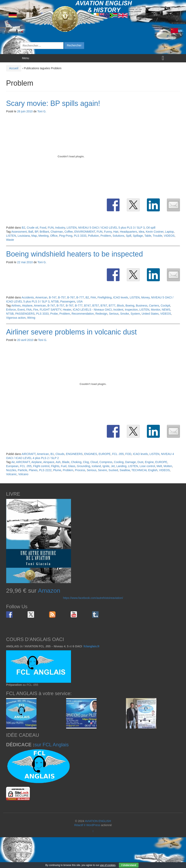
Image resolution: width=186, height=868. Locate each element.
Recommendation (83, 314)
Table (148, 236)
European (12, 466)
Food (43, 228)
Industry (60, 228)
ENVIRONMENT (85, 232)
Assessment (19, 232)
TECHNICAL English (145, 470)
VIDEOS (169, 236)
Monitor (156, 310)
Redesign (101, 314)
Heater (67, 310)
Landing (121, 466)
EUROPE (105, 454)
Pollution (94, 236)
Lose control (147, 466)
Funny (108, 232)
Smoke (125, 314)
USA (80, 301)
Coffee (69, 232)
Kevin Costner (155, 232)
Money (145, 297)
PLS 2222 (45, 470)
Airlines (16, 306)
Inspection (131, 310)
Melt (159, 466)
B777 (112, 306)
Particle (23, 470)
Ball (31, 232)
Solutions (118, 236)
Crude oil (32, 228)
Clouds (60, 454)
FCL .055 (118, 454)
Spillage (138, 236)
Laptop (169, 232)
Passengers (68, 301)
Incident (118, 310)
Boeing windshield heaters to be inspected (74, 254)
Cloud (94, 462)
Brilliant (44, 232)
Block (120, 306)
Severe (102, 470)
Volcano (23, 474)
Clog (86, 462)
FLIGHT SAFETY (51, 310)
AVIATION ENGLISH (98, 821)
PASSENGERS (25, 314)
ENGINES (91, 454)
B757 (96, 306)
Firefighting (105, 297)
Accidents (28, 297)
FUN (51, 228)
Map (34, 236)
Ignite (106, 466)
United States (150, 314)
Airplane (27, 306)
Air (13, 462)
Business (142, 306)
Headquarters (128, 232)
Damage (131, 462)
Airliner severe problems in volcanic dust (71, 332)
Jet (113, 466)
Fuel (64, 466)
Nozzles (11, 470)
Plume (57, 470)
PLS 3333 (80, 236)
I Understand (129, 865)
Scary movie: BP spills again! (53, 103)
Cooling (119, 462)
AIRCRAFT (28, 454)
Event (21, 310)
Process (80, 470)
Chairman (57, 232)
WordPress (93, 825)
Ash (58, 462)
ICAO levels (121, 297)
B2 (23, 228)
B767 (104, 306)
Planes (33, 470)
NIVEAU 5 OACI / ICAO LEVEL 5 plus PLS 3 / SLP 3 (111, 228)
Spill (128, 236)
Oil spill (151, 228)
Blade (66, 462)
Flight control (41, 466)
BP (36, 232)
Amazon (49, 591)
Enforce (11, 310)
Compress (106, 462)
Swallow (125, 470)
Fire (36, 310)
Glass (72, 466)
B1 (52, 454)
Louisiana (24, 236)
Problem (106, 236)
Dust (140, 462)
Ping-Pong (66, 236)
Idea (141, 232)
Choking (76, 462)
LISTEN (72, 228)
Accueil (14, 68)
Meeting (44, 236)
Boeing (130, 306)
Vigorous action (16, 318)
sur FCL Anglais (52, 745)
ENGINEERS (74, 454)
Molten (168, 466)
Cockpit (165, 306)
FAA (93, 297)
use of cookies (108, 865)
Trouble (158, 236)
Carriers (154, 306)
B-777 (80, 297)
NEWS (166, 310)
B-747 (53, 297)
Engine (149, 462)
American (41, 297)
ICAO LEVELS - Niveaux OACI (92, 310)
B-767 (71, 297)
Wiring (31, 318)
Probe (54, 314)
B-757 (62, 297)
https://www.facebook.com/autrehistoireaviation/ (93, 598)
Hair (116, 232)
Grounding (83, 466)
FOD (128, 454)
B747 (88, 306)
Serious (114, 314)
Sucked (113, 470)
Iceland (96, 466)
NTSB (55, 301)
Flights (55, 466)
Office (54, 236)
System (135, 314)
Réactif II (80, 825)
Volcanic (11, 474)
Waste (10, 240)
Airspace (49, 462)
